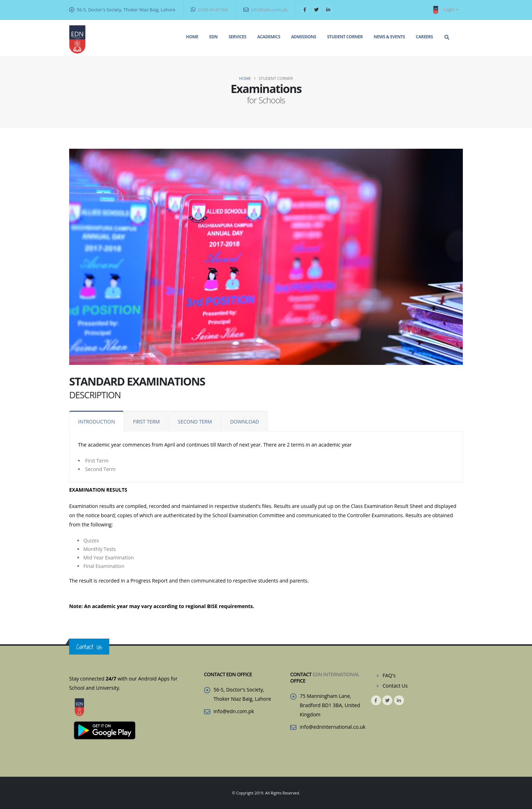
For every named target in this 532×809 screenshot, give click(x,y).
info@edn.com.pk (265, 10)
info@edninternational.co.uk (332, 727)
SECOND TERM (195, 422)
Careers (424, 37)
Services (237, 37)
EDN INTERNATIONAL (336, 674)
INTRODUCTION (96, 422)
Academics (269, 37)
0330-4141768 (209, 10)
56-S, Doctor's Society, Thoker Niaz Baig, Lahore (126, 10)
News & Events (389, 37)
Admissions (304, 37)
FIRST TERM (146, 422)
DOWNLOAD (245, 422)
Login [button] (444, 10)
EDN (214, 37)
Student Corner (345, 37)
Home (192, 37)
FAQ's (389, 675)
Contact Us (395, 686)
